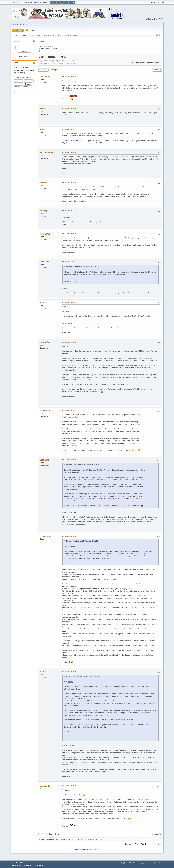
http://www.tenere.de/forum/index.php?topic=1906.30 (82, 143)
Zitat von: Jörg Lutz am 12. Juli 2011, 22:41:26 (82, 541)
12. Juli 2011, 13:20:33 (69, 152)
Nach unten (43, 70)
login (16, 73)
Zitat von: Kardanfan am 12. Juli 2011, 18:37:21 (82, 267)
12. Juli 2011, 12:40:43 (69, 108)
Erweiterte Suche (25, 57)
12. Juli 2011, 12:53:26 (69, 129)
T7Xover (55, 49)
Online (42, 41)
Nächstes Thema (154, 63)
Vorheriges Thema (138, 63)
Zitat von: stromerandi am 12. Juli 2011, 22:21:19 (83, 465)
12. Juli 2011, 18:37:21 (69, 234)
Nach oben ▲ (159, 863)
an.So (131, 591)
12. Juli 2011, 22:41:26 (69, 460)
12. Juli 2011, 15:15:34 (69, 183)
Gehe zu (128, 844)
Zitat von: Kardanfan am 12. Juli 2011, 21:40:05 (82, 677)
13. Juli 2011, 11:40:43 (69, 672)
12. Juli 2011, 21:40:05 (69, 342)
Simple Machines (28, 863)
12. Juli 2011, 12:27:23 (69, 77)
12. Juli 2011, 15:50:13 (69, 211)
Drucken (157, 70)
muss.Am (152, 584)
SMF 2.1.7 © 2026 (16, 863)
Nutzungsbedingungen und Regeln (143, 863)
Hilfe (130, 863)
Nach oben (43, 834)
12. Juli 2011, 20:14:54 (69, 262)
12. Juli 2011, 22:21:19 (69, 410)
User (16, 63)
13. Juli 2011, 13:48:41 (69, 786)
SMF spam (79, 849)
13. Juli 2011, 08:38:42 (69, 536)
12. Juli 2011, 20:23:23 (69, 302)
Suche (16, 41)
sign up (23, 73)
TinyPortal (124, 863)
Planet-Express (45, 49)
